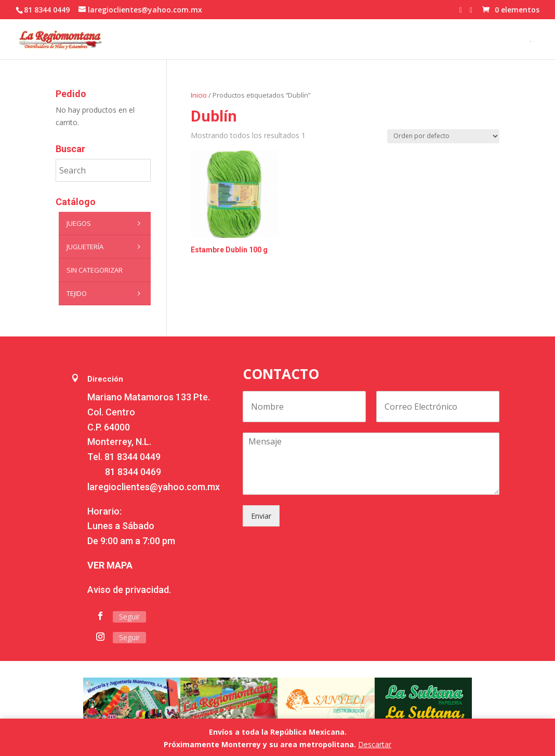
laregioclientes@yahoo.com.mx (154, 487)
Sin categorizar (95, 270)
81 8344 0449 (133, 457)
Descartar (375, 744)
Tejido (106, 293)
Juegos (106, 223)
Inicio (199, 95)
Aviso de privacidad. (129, 590)
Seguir (129, 617)
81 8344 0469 (133, 472)
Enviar (261, 516)
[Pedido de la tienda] (443, 136)
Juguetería (106, 247)
